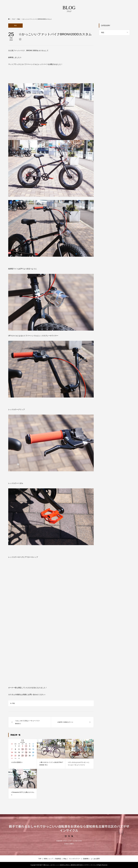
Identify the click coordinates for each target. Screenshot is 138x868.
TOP (40, 859)
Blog (65, 859)
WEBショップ (48, 859)
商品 (15, 25)
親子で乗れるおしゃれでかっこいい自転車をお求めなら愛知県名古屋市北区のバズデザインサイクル (69, 828)
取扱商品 (58, 859)
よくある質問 (95, 859)
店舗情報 (86, 859)
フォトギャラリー (75, 859)
